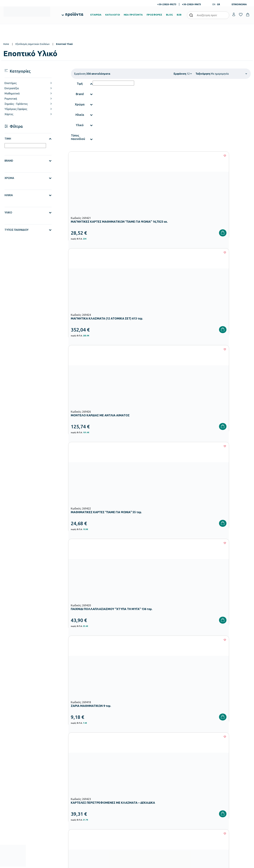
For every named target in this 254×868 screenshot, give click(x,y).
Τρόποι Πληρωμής (180, 794)
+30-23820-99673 (191, 4)
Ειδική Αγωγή (94, 824)
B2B (179, 15)
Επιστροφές (177, 804)
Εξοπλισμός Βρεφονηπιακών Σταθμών (106, 793)
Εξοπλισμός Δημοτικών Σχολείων (33, 44)
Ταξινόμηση (203, 74)
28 (170, 535)
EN (214, 4)
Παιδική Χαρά (94, 813)
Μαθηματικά (12, 93)
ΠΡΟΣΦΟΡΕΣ (154, 15)
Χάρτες (9, 114)
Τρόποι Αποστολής (181, 799)
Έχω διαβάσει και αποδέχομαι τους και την (182, 738)
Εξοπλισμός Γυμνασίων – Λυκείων (103, 808)
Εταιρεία (133, 789)
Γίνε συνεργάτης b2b (139, 815)
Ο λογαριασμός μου (223, 789)
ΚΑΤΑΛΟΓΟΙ (113, 15)
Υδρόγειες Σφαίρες (16, 109)
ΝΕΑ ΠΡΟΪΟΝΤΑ (133, 15)
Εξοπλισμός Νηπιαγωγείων (100, 798)
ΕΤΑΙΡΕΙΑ (96, 15)
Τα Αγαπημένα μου (223, 794)
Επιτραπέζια (12, 88)
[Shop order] (229, 74)
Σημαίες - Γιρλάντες (16, 104)
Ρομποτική (11, 99)
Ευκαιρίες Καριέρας (139, 810)
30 (190, 535)
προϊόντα (74, 14)
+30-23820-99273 (167, 4)
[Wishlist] (123, 156)
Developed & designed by (127, 864)
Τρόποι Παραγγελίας (181, 789)
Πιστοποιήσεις (136, 794)
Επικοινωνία (219, 799)
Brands (133, 804)
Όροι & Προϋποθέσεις (182, 810)
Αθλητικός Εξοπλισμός (98, 819)
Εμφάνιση (180, 74)
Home (6, 44)
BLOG (169, 15)
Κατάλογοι (135, 799)
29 (180, 535)
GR (218, 4)
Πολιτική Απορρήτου (219, 738)
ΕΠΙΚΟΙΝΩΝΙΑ (239, 4)
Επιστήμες (11, 83)
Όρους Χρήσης (187, 738)
